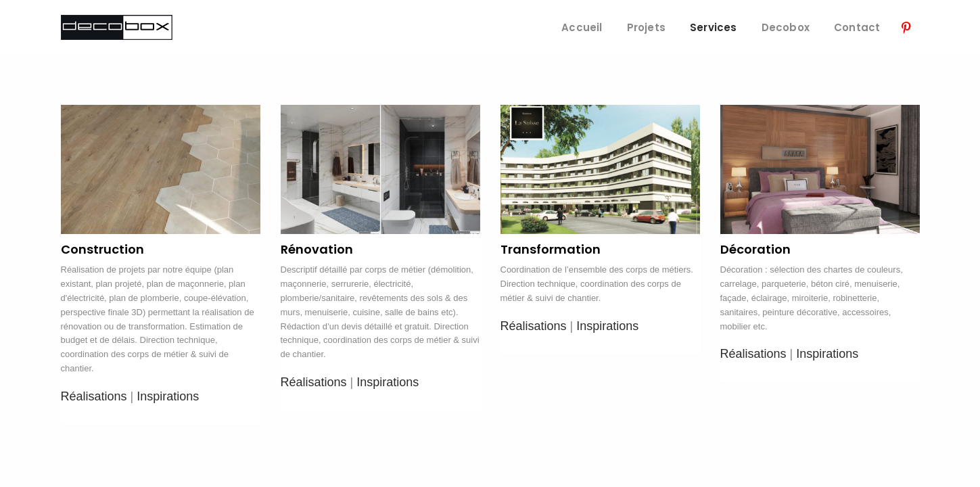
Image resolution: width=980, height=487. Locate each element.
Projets (646, 27)
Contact (857, 27)
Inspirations (168, 396)
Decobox (786, 27)
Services (714, 27)
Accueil (582, 27)
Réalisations (94, 396)
